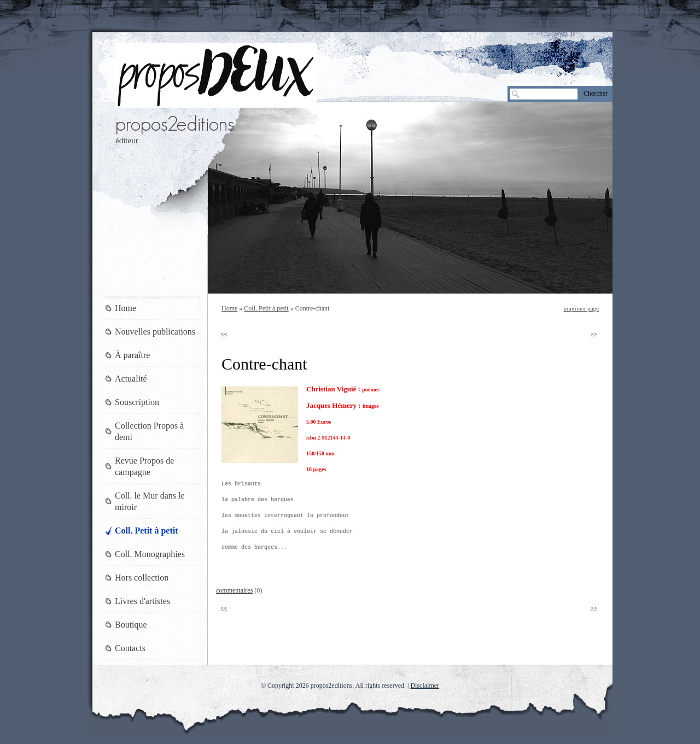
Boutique (131, 625)
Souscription (137, 402)
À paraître (132, 355)
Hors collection (142, 578)
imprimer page (581, 308)
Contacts (130, 648)
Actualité (131, 379)
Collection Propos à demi (149, 431)
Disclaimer (425, 686)
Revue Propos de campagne (144, 466)
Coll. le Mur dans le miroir (150, 501)
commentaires (234, 590)
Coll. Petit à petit (266, 308)
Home (229, 308)
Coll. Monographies (150, 554)
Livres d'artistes (142, 601)
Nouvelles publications (155, 332)
